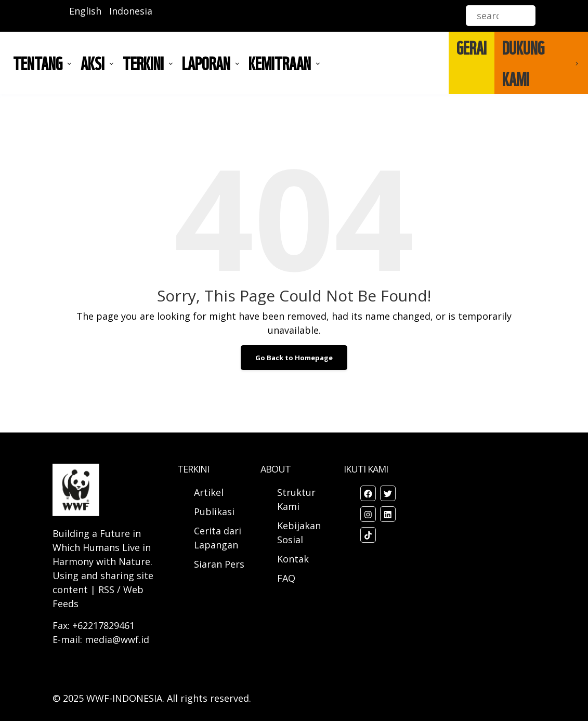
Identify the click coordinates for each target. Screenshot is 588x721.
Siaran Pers (219, 564)
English (85, 11)
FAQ (286, 578)
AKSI (93, 63)
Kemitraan (280, 63)
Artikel (210, 492)
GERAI (472, 47)
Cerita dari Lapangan (218, 538)
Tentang (38, 63)
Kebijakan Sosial (299, 533)
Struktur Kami (296, 499)
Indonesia (131, 11)
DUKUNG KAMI (523, 63)
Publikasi (214, 512)
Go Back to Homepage (294, 358)
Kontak (293, 559)
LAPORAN (206, 63)
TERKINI (143, 63)
